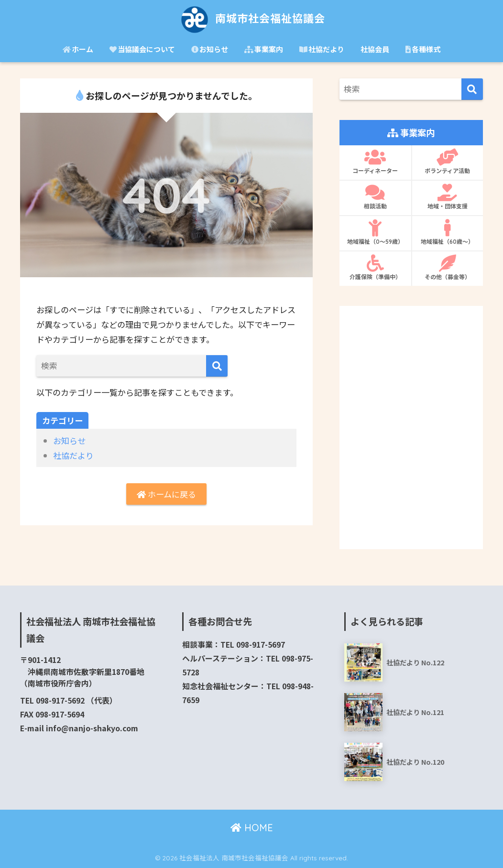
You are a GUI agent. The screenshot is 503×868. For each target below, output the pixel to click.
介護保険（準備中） (375, 268)
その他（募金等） (448, 268)
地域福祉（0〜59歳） (375, 232)
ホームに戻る (166, 494)
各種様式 (423, 49)
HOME (252, 828)
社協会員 (375, 49)
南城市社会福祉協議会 (251, 18)
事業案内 (264, 49)
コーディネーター (375, 162)
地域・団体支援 (448, 197)
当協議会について (142, 49)
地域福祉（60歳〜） (448, 232)
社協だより (322, 49)
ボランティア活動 (448, 162)
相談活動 (375, 197)
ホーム (78, 49)
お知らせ (210, 49)
